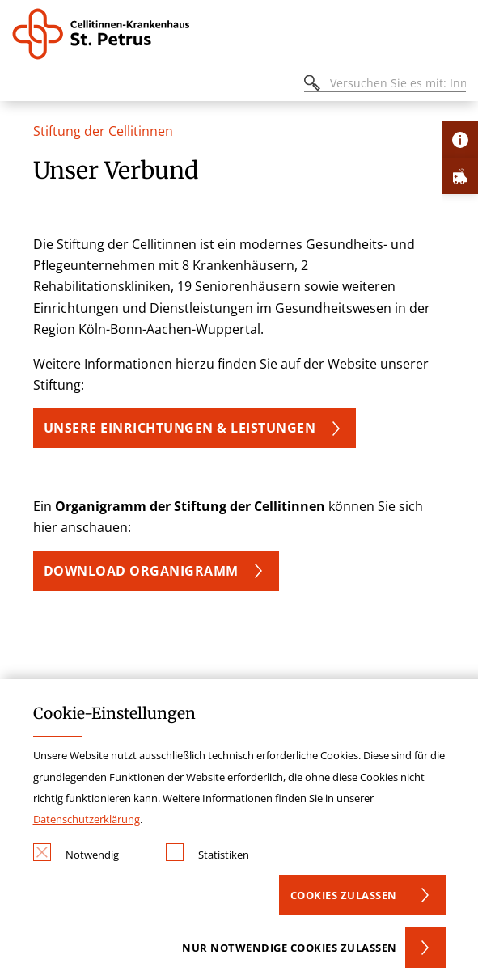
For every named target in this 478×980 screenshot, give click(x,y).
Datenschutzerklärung (87, 819)
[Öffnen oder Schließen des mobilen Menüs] (21, 85)
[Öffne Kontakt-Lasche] (460, 139)
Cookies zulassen (344, 895)
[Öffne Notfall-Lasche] (460, 176)
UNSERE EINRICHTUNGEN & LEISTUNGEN (180, 428)
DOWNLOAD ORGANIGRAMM (141, 571)
